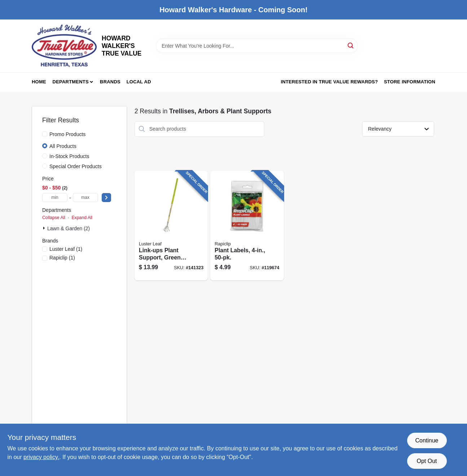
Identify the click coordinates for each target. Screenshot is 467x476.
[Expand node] (45, 228)
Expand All (82, 218)
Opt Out (427, 461)
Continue (427, 440)
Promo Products (67, 134)
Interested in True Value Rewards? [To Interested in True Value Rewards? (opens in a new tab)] (329, 82)
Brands (110, 82)
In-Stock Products (69, 156)
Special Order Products (76, 166)
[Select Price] (106, 198)
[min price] (55, 198)
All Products (63, 146)
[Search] (351, 45)
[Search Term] (257, 46)
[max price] (85, 198)
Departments (71, 82)
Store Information (410, 82)
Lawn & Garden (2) (69, 228)
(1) (66, 249)
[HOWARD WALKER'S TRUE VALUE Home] (64, 46)
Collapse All (54, 218)
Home (39, 82)
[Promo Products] (45, 134)
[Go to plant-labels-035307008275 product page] (247, 226)
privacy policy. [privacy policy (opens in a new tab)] (41, 457)
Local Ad (139, 82)
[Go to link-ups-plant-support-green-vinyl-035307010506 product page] (171, 226)
